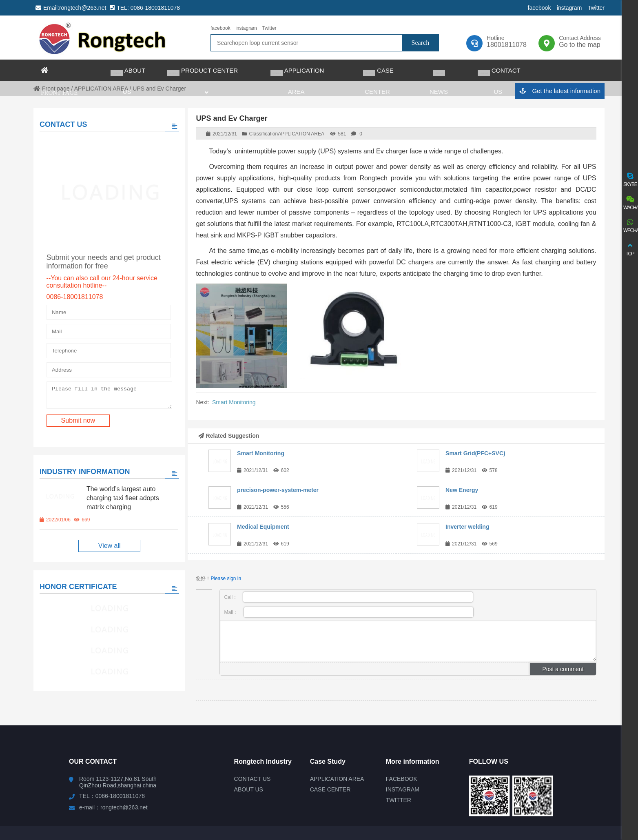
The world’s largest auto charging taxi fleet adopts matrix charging (122, 495)
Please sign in (226, 578)
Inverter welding (467, 527)
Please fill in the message (105, 391)
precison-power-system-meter (278, 490)
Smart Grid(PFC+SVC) (475, 453)
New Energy (462, 490)
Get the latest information (560, 91)
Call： (349, 597)
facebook (539, 8)
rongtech (103, 38)
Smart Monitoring (234, 402)
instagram (569, 8)
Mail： (349, 612)
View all (105, 543)
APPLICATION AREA (301, 134)
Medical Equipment (263, 527)
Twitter (596, 8)
